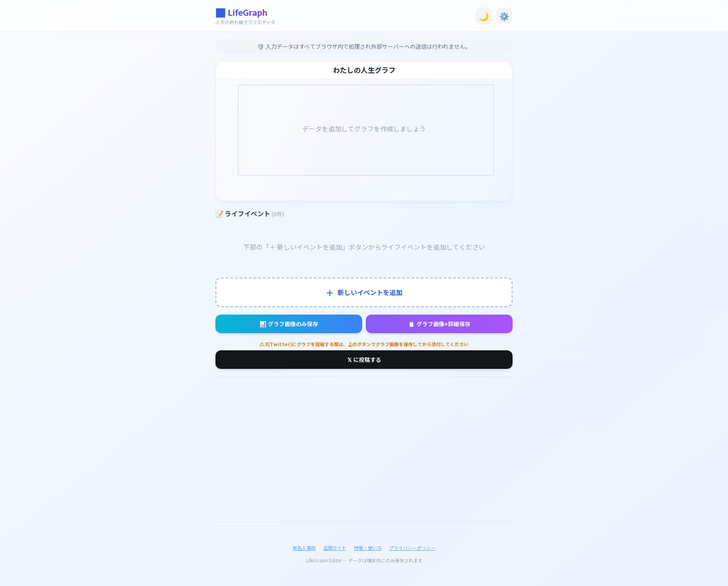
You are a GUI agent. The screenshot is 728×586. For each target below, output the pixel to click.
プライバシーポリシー (412, 548)
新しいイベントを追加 (364, 292)
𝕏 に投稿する (364, 359)
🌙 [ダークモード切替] (484, 16)
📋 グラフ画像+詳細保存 (439, 324)
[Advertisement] (364, 449)
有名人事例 (304, 548)
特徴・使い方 (368, 548)
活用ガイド (335, 548)
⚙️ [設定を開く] (504, 16)
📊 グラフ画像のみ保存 (289, 324)
